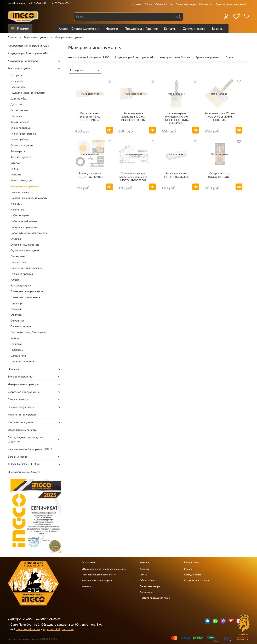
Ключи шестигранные (23, 134)
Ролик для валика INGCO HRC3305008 (90, 175)
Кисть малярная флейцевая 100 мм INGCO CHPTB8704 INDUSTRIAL (176, 118)
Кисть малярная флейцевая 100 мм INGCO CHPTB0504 (133, 117)
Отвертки (16, 239)
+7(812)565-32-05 (37, 3)
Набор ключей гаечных (25, 221)
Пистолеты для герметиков (26, 268)
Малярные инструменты (25, 186)
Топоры (15, 338)
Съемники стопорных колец (27, 291)
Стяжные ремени (21, 326)
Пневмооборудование (21, 407)
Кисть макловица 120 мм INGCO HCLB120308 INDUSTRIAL (220, 117)
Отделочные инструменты (26, 250)
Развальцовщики (21, 285)
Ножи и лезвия (20, 192)
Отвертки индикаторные (25, 245)
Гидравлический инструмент (27, 93)
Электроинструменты (20, 377)
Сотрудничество (194, 29)
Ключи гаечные (20, 122)
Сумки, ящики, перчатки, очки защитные (26, 439)
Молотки (16, 174)
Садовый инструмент (20, 422)
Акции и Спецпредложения (79, 29)
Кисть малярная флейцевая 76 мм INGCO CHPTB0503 (90, 117)
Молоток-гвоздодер (22, 180)
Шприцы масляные (22, 361)
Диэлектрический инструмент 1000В (30, 449)
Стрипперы (17, 303)
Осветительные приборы (23, 430)
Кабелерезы (18, 151)
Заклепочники (19, 110)
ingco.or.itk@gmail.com (58, 629)
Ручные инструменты (36, 37)
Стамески (16, 309)
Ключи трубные (20, 139)
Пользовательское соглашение (99, 575)
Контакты (170, 29)
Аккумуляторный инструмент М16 (135, 57)
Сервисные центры (186, 4)
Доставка (137, 4)
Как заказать (206, 4)
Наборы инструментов (24, 227)
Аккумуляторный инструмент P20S (89, 57)
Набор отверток (20, 215)
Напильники (18, 210)
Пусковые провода (22, 274)
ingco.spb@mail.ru (28, 629)
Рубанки (15, 280)
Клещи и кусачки (21, 157)
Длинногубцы (19, 99)
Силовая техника (18, 399)
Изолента (16, 116)
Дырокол (16, 104)
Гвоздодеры (18, 87)
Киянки (15, 169)
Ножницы (16, 204)
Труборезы (17, 350)
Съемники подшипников (25, 297)
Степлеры (16, 315)
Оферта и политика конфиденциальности (104, 569)
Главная (12, 37)
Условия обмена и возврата (97, 580)
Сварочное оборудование (24, 392)
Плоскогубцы (18, 262)
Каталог (20, 28)
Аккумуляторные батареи (175, 57)
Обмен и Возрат (164, 4)
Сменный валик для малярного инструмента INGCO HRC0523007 (133, 177)
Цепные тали (18, 356)
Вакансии (219, 29)
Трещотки (16, 344)
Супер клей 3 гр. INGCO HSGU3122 (220, 175)
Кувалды (16, 163)
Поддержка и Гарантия (141, 29)
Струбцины (17, 321)
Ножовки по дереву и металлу (29, 198)
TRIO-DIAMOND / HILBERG (24, 464)
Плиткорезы (18, 256)
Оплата (148, 4)
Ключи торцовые (21, 128)
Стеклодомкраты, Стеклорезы (28, 332)
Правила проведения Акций (231, 4)
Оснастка (13, 369)
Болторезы (17, 81)
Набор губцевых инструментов (29, 233)
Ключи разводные (22, 145)
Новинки (112, 29)
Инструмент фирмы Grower (24, 472)
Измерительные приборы (23, 384)
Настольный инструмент (22, 415)
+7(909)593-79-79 (61, 3)
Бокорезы (16, 75)
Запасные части (17, 457)
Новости (189, 569)
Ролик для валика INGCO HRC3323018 (176, 175)
